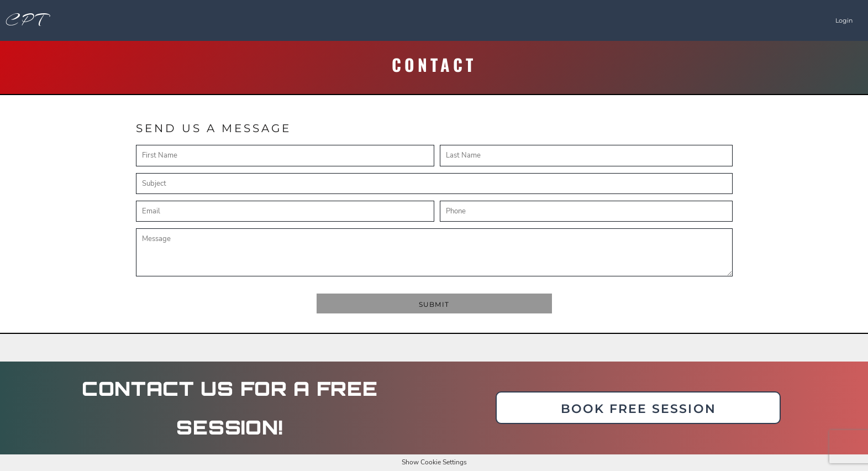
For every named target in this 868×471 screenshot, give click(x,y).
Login (844, 20)
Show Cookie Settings (434, 462)
